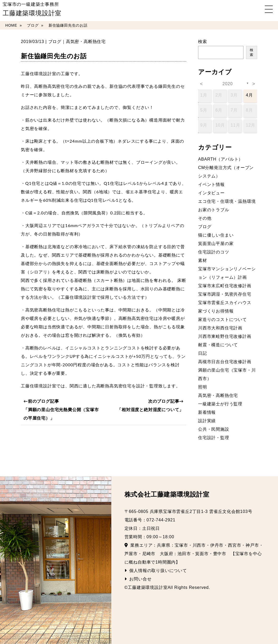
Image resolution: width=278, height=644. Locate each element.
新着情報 (207, 412)
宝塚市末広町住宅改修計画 (225, 286)
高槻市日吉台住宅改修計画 (225, 362)
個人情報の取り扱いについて (156, 571)
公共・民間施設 (214, 429)
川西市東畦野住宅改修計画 (225, 336)
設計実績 (207, 421)
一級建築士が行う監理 (220, 404)
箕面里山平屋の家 (216, 244)
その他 (205, 218)
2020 (228, 84)
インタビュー (211, 193)
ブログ (55, 42)
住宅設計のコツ (214, 252)
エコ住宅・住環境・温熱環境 (227, 201)
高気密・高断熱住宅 (86, 42)
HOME (11, 25)
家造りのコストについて (222, 319)
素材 (203, 260)
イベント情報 (211, 184)
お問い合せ (138, 579)
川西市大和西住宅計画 (220, 328)
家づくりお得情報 (216, 311)
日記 (203, 353)
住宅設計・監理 (214, 438)
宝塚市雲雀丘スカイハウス (225, 303)
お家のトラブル (214, 210)
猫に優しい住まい (216, 235)
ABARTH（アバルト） (221, 159)
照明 (203, 387)
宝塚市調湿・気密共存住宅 (225, 294)
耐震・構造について (218, 345)
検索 (203, 42)
